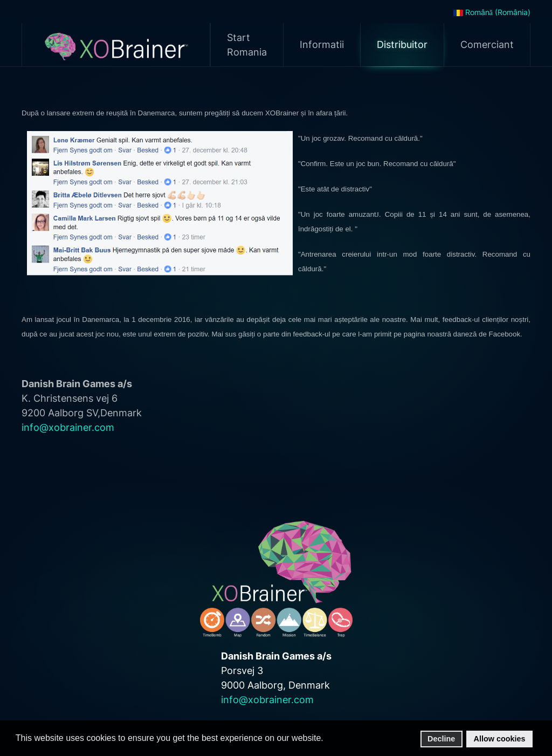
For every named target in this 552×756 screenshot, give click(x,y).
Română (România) (492, 12)
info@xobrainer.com (68, 427)
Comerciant (487, 44)
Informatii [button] (322, 44)
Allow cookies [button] (500, 739)
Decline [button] (441, 739)
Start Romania (247, 45)
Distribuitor (402, 44)
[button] (326, 739)
